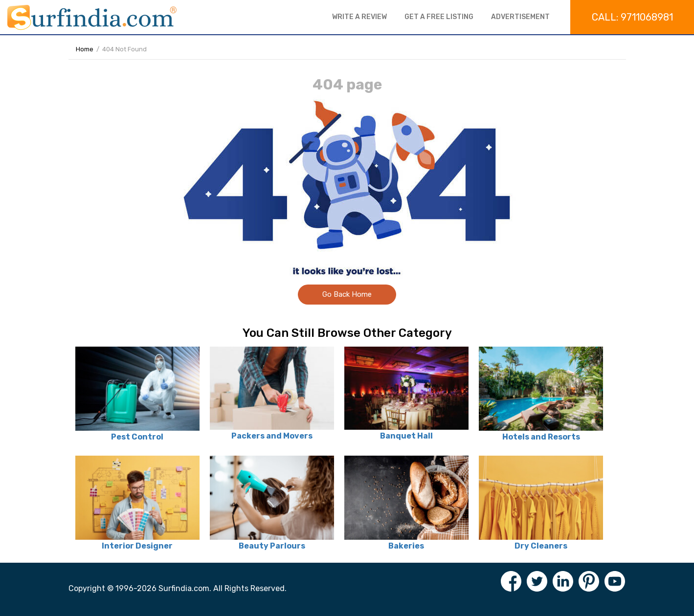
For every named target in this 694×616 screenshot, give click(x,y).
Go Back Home (347, 294)
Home (85, 49)
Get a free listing (439, 17)
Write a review (359, 17)
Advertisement (520, 17)
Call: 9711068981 (632, 17)
